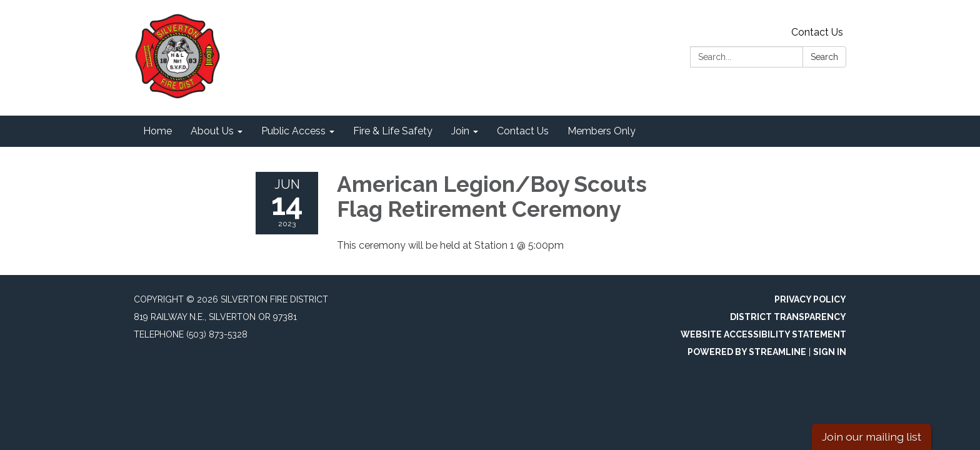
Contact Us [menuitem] (523, 131)
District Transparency (788, 317)
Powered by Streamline (747, 352)
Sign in (830, 352)
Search (824, 57)
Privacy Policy (810, 299)
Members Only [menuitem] (602, 131)
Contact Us (817, 32)
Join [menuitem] (460, 131)
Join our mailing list (872, 437)
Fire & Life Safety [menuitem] (393, 131)
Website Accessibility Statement (763, 334)
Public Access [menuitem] (293, 131)
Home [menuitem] (157, 131)
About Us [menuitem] (212, 131)
